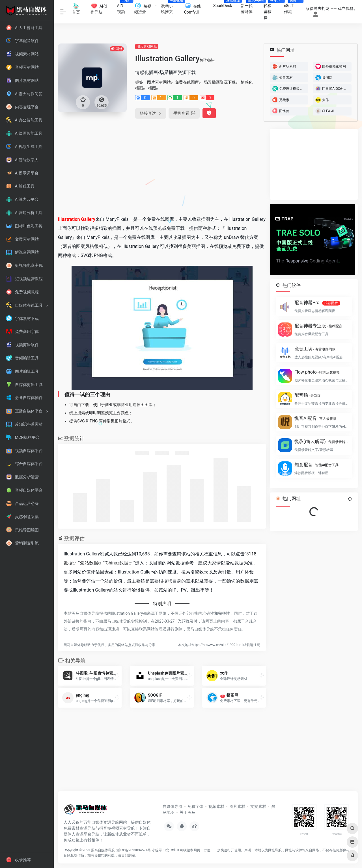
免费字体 (195, 806)
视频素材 (216, 806)
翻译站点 (207, 60)
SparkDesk (225, 4)
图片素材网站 (147, 47)
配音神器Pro (317, 303)
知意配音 (316, 465)
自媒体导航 (173, 806)
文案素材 (258, 806)
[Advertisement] (162, 169)
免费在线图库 (187, 82)
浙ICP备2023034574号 (134, 850)
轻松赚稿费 (272, 10)
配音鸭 (308, 395)
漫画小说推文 (170, 7)
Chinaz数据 (117, 563)
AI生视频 (124, 7)
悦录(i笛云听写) (322, 441)
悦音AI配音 (315, 418)
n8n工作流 (291, 7)
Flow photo (317, 372)
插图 (152, 88)
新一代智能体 (250, 7)
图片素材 (237, 806)
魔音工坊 (315, 349)
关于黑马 (188, 812)
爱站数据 (89, 563)
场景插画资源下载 (220, 82)
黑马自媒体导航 (103, 850)
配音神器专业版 (318, 326)
